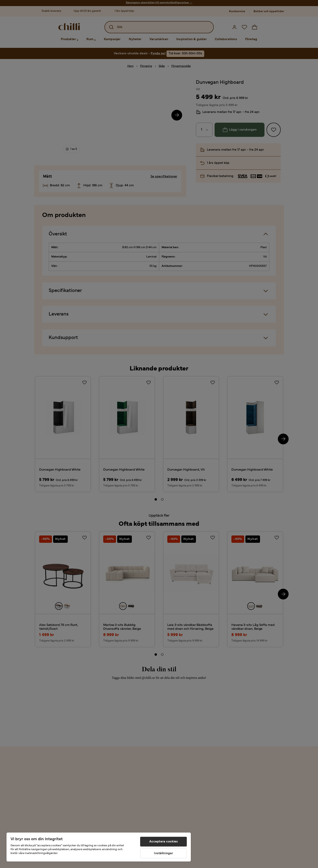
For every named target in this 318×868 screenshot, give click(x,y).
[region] (99, 847)
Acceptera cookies (164, 842)
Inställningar (163, 853)
